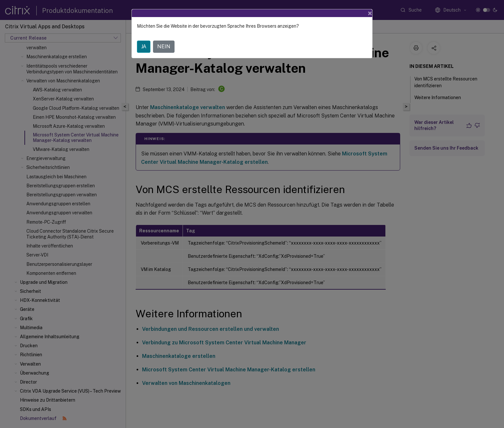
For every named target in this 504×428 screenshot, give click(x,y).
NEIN (164, 47)
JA (144, 47)
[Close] (370, 13)
